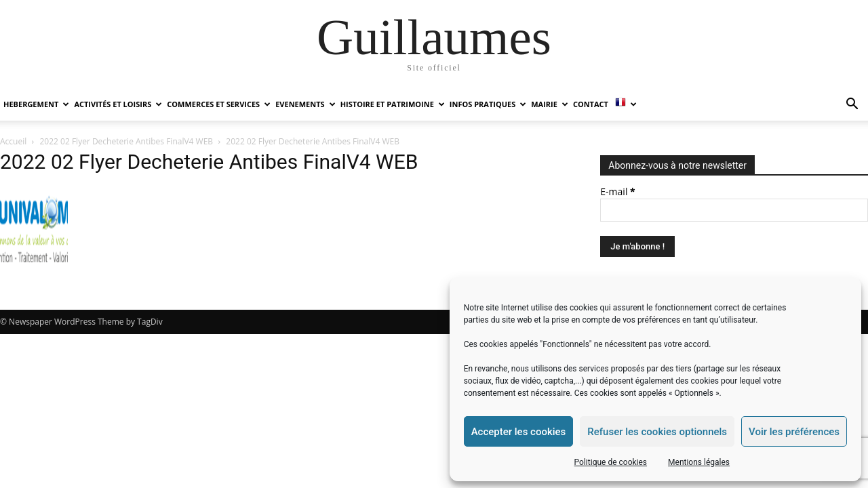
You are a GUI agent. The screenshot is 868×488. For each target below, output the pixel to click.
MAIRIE (550, 104)
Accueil (13, 141)
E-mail (617, 191)
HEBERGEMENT (36, 104)
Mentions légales (699, 462)
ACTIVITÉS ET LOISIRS (118, 104)
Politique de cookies (611, 462)
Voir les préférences (794, 432)
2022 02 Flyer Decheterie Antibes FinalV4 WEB (127, 141)
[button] (852, 105)
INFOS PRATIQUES (488, 104)
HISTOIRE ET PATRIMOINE (393, 104)
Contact (591, 104)
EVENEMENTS (305, 104)
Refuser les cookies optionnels (657, 432)
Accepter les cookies (519, 432)
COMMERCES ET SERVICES (219, 104)
